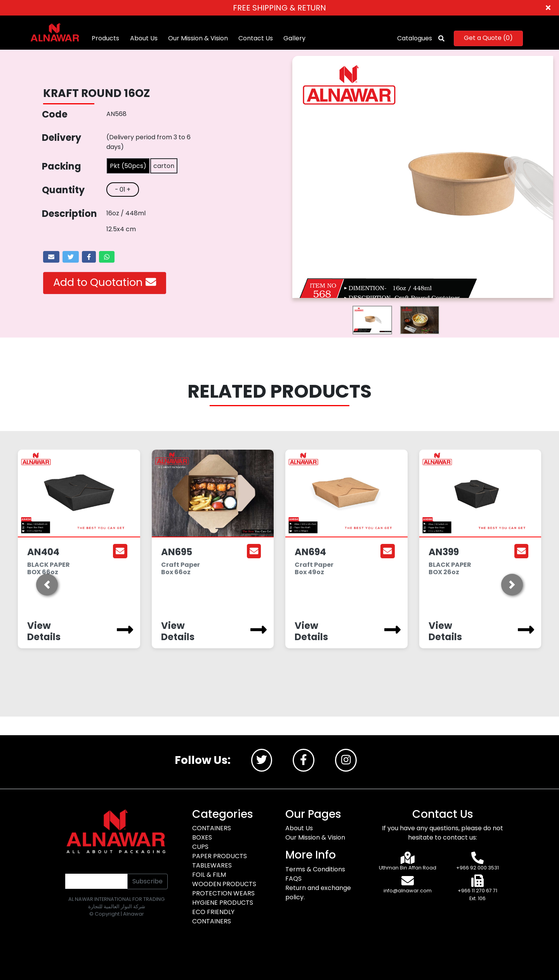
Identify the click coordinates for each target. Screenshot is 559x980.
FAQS (293, 879)
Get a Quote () (487, 38)
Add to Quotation (105, 282)
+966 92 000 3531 (477, 868)
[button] (47, 585)
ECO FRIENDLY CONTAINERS (213, 917)
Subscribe (148, 881)
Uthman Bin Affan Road (408, 868)
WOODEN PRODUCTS (224, 884)
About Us (145, 38)
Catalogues (413, 38)
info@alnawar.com (408, 891)
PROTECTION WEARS (223, 893)
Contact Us (257, 38)
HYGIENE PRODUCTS (223, 903)
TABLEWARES (212, 865)
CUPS (200, 847)
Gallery (296, 38)
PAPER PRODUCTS (220, 856)
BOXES (202, 837)
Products (107, 38)
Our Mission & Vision (199, 38)
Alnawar (134, 914)
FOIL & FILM (209, 875)
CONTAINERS (212, 828)
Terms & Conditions (315, 869)
